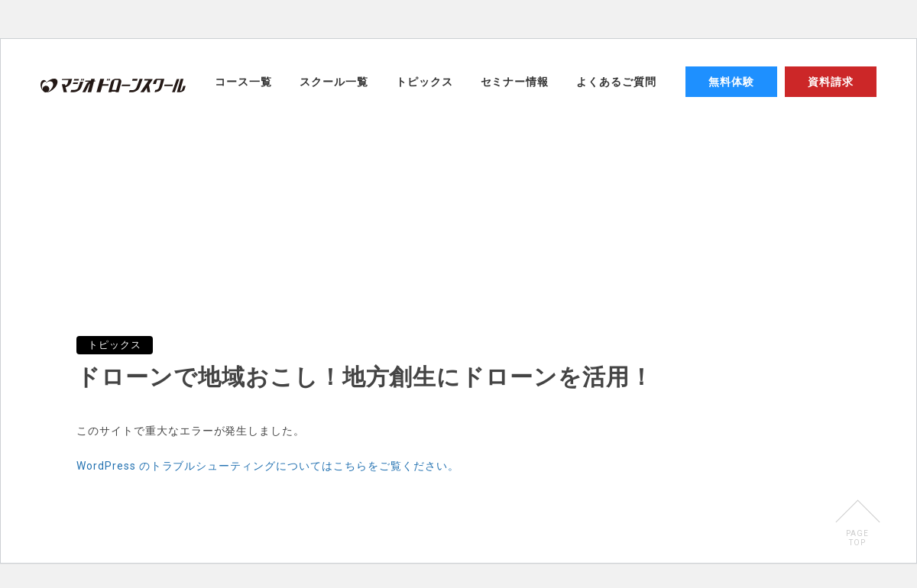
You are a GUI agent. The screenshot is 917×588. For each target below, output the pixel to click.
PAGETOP (857, 538)
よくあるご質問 (616, 82)
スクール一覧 (334, 82)
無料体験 (731, 82)
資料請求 (831, 82)
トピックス (424, 82)
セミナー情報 (515, 82)
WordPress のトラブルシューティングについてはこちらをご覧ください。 (267, 466)
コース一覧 (243, 82)
